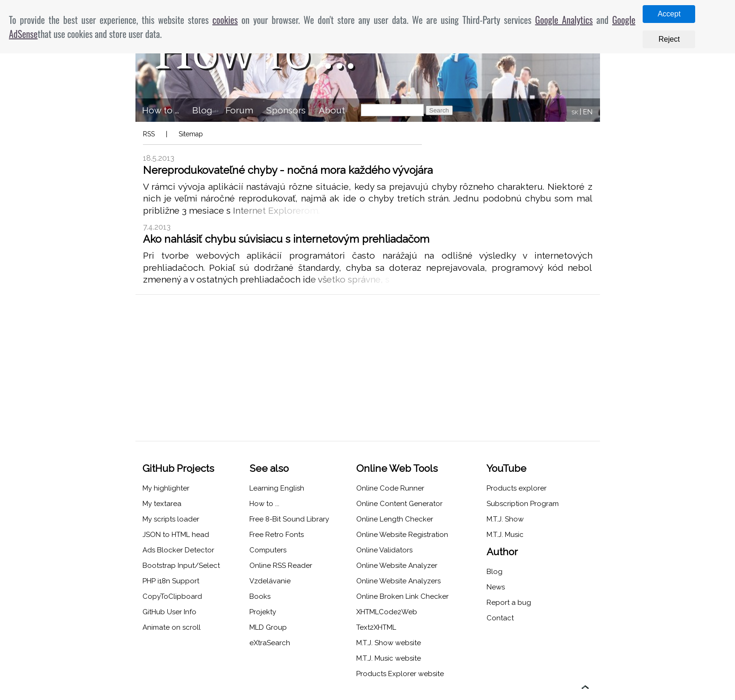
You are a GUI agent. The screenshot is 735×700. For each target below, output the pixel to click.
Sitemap (191, 134)
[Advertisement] (368, 368)
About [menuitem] (332, 110)
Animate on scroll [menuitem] (172, 627)
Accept (669, 14)
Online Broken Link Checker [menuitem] (402, 596)
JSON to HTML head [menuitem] (176, 535)
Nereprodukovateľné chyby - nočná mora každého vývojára (288, 170)
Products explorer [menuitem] (517, 488)
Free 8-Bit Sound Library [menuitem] (289, 519)
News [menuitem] (496, 587)
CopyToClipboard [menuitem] (172, 596)
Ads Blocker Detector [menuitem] (178, 550)
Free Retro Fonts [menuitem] (277, 535)
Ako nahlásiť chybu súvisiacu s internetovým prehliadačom (286, 239)
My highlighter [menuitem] (166, 488)
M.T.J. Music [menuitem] (505, 535)
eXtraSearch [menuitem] (270, 643)
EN (588, 112)
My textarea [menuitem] (162, 504)
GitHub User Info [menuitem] (169, 612)
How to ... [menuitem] (161, 110)
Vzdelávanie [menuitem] (270, 581)
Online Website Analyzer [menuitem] (397, 566)
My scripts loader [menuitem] (171, 519)
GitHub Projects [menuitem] (178, 468)
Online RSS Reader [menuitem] (281, 566)
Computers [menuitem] (268, 550)
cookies (225, 20)
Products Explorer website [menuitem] (400, 674)
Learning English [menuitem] (277, 488)
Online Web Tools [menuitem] (397, 468)
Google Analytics (564, 20)
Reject (669, 39)
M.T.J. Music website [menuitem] (389, 658)
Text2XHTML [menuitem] (376, 627)
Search (439, 110)
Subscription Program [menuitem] (523, 504)
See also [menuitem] (269, 468)
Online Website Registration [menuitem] (402, 535)
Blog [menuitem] (202, 110)
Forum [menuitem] (239, 110)
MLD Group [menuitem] (268, 627)
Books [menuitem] (260, 596)
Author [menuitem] (502, 552)
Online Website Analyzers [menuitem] (398, 581)
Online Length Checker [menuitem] (395, 519)
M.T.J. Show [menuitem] (505, 519)
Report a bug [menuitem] (509, 603)
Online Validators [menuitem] (384, 550)
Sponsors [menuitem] (286, 110)
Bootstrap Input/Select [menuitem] (181, 566)
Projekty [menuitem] (263, 612)
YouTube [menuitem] (506, 468)
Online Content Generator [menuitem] (399, 504)
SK (575, 113)
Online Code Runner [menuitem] (390, 488)
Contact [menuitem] (500, 618)
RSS (149, 134)
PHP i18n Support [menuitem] (171, 581)
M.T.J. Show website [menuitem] (389, 643)
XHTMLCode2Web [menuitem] (387, 612)
